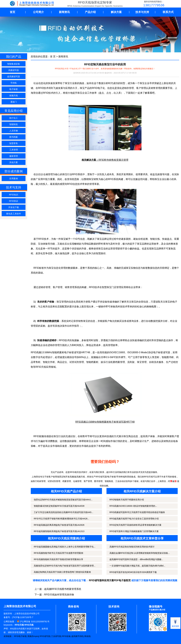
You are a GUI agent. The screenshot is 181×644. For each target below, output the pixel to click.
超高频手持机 (77, 636)
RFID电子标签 (20, 636)
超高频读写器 (14, 77)
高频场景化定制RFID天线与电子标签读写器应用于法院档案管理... (65, 566)
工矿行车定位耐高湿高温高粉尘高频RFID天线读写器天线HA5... (64, 512)
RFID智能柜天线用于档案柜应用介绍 (127, 500)
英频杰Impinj (33, 636)
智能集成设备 (14, 64)
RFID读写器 (45, 636)
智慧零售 (14, 143)
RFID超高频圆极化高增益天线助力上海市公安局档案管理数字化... (65, 547)
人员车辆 (14, 131)
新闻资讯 (64, 12)
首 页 (53, 57)
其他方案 (14, 162)
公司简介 (38, 12)
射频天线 (14, 96)
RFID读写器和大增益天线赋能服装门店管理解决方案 (134, 531)
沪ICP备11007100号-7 (23, 617)
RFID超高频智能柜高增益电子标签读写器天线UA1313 (59, 531)
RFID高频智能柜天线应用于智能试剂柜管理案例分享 (58, 559)
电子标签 (14, 89)
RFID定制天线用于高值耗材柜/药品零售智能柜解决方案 (136, 525)
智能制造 (14, 124)
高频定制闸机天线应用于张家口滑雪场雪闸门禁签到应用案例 (62, 572)
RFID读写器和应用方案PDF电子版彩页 (110, 580)
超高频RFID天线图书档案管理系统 (63, 589)
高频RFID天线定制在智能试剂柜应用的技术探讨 (132, 547)
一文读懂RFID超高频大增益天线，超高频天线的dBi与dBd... (137, 566)
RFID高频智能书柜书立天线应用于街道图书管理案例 (58, 553)
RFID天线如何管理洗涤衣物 (59, 595)
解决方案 (116, 12)
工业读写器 (56, 636)
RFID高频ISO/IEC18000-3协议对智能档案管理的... (133, 506)
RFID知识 (14, 195)
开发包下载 (14, 207)
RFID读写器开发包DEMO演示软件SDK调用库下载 (133, 572)
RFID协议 (14, 201)
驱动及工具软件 (14, 214)
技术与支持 (142, 12)
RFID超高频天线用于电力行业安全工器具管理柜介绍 (134, 519)
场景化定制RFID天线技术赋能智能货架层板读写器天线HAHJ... (63, 500)
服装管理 (14, 156)
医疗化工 (14, 118)
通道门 (14, 102)
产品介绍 (90, 12)
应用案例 (14, 179)
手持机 (14, 83)
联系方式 (168, 12)
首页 (13, 12)
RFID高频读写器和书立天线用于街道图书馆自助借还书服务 (137, 512)
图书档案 (14, 137)
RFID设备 (66, 636)
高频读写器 (14, 70)
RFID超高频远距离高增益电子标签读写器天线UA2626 (59, 525)
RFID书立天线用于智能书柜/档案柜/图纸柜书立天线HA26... (61, 519)
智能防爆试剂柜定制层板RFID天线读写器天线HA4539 (59, 506)
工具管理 (14, 150)
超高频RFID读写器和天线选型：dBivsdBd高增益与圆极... (136, 559)
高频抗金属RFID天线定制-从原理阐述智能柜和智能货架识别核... (140, 553)
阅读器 (87, 636)
